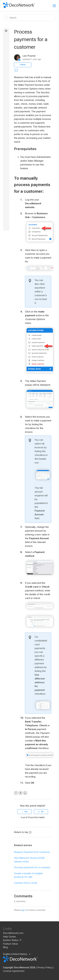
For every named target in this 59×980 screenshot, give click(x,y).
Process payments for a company (32, 867)
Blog (5, 947)
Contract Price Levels (26, 883)
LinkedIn (25, 793)
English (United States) (15, 954)
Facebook (16, 793)
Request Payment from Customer (32, 852)
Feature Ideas (10, 944)
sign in (24, 910)
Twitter (21, 793)
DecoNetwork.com (13, 933)
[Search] (30, 18)
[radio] (25, 812)
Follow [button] (23, 65)
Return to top (23, 832)
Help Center (9, 937)
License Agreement (14, 971)
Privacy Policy (45, 968)
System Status (11, 940)
